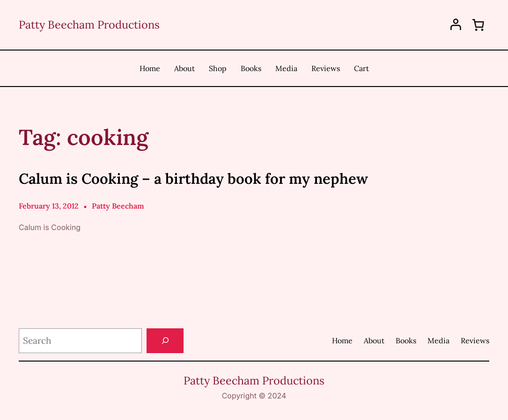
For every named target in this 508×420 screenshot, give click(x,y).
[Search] (165, 341)
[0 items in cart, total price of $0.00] (478, 25)
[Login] (456, 25)
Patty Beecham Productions (89, 24)
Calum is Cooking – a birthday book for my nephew (193, 178)
